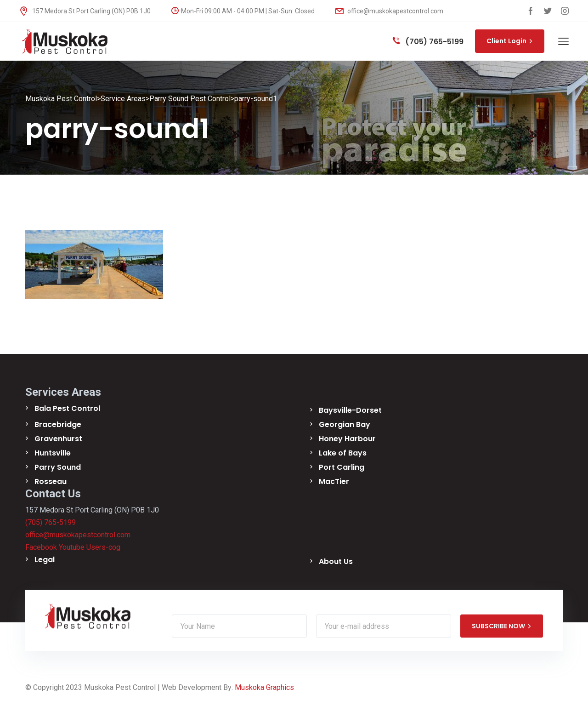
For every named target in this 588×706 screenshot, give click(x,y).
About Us (336, 561)
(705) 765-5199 (428, 42)
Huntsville (53, 453)
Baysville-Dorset (350, 410)
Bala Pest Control (67, 408)
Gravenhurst (58, 439)
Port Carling (342, 467)
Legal (45, 560)
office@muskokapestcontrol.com (389, 11)
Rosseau (51, 481)
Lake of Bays (343, 453)
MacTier (334, 481)
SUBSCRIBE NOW (502, 626)
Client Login (510, 41)
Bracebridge (58, 424)
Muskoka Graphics (264, 687)
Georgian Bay (345, 424)
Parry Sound (58, 467)
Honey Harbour (347, 439)
